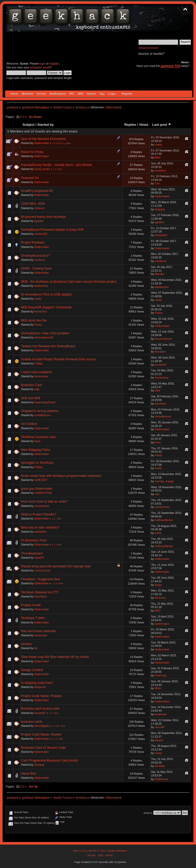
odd (157, 494)
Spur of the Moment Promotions (44, 139)
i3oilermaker (113, 107)
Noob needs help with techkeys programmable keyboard (61, 476)
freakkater (161, 714)
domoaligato (42, 726)
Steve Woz (29, 774)
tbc (36, 648)
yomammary (42, 506)
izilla (37, 389)
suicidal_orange (164, 481)
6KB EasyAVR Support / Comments (46, 307)
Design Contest (32, 670)
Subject (29, 125)
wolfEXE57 (41, 480)
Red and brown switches (38, 631)
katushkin (160, 404)
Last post (162, 125)
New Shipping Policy (36, 450)
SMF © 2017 (99, 851)
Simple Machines (117, 851)
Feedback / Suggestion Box (41, 579)
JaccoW (160, 727)
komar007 (161, 365)
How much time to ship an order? (45, 502)
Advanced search (148, 48)
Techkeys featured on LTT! (40, 592)
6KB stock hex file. (34, 320)
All (59, 169)
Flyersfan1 (40, 596)
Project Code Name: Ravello (41, 735)
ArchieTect (40, 311)
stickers (26, 644)
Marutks (160, 274)
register (54, 64)
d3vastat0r (161, 235)
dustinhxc (160, 171)
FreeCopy (161, 675)
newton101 (41, 234)
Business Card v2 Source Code (43, 748)
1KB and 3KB (31, 398)
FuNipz (38, 363)
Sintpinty (160, 209)
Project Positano (33, 243)
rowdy (158, 145)
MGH (158, 688)
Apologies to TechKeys (37, 463)
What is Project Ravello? (38, 514)
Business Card (31, 385)
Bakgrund (40, 687)
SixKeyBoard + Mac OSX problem (45, 333)
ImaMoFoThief (43, 493)
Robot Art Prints (32, 152)
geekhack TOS (170, 66)
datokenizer (41, 286)
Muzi (158, 157)
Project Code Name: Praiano (41, 696)
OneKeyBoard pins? (35, 256)
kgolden (39, 221)
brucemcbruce (163, 339)
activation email (40, 67)
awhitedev (40, 532)
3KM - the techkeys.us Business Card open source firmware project (69, 282)
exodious (40, 260)
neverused (40, 635)
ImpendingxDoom (45, 402)
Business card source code (40, 709)
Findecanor (161, 779)
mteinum (39, 208)
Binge (158, 585)
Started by (46, 125)
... (65, 143)
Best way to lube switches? (40, 527)
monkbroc (161, 261)
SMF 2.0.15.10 (82, 851)
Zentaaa (39, 765)
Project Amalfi (31, 605)
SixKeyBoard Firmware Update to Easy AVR (52, 230)
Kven (37, 441)
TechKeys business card (38, 437)
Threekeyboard (32, 553)
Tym (157, 183)
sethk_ (159, 533)
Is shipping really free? (37, 683)
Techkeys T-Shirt (33, 618)
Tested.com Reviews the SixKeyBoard (48, 346)
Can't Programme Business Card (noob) (49, 760)
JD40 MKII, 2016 (33, 204)
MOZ (158, 611)
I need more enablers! (37, 372)
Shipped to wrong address (40, 411)
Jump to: (148, 813)
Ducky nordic (42, 169)
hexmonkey (41, 376)
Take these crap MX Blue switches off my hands (55, 657)
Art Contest (29, 424)
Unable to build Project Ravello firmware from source (58, 359)
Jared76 (39, 558)
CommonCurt (42, 570)
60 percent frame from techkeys (43, 217)
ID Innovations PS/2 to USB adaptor (47, 294)
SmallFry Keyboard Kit (37, 191)
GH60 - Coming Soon (36, 269)
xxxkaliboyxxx (42, 415)
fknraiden (160, 352)
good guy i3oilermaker (37, 489)
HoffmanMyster (164, 520)
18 (67, 143)
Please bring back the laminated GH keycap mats (56, 566)
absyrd (159, 740)
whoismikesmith (44, 337)
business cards (32, 722)
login (42, 64)
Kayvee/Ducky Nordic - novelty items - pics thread (56, 165)
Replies (130, 125)
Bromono (160, 598)
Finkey (159, 313)
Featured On (30, 178)
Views (144, 125)
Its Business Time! (34, 540)
